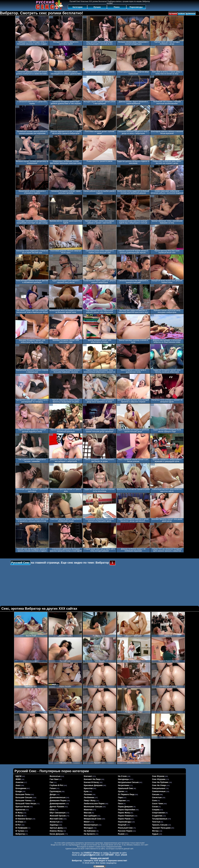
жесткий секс (56, 819)
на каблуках (90, 831)
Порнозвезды (136, 7)
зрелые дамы (57, 828)
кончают (88, 776)
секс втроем (158, 776)
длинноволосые (58, 797)
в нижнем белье (24, 819)
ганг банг (54, 779)
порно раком (124, 819)
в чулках (20, 831)
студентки (157, 816)
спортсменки (159, 813)
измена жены (56, 831)
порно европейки (127, 810)
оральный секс (126, 788)
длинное (191, 13)
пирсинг (122, 800)
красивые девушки (93, 785)
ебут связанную (58, 813)
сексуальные (159, 788)
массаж (88, 813)
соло (155, 800)
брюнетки (20, 810)
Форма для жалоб (99, 858)
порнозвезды (125, 822)
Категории (78, 7)
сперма (156, 810)
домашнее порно (58, 800)
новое (181, 13)
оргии (121, 791)
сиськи (156, 794)
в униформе (22, 828)
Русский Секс (20, 563)
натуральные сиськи (128, 782)
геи (51, 782)
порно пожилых (126, 816)
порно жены (124, 813)
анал (18, 785)
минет (87, 822)
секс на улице (159, 785)
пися (120, 804)
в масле (20, 816)
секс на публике (160, 782)
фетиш (155, 831)
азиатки (19, 782)
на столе (122, 776)
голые (53, 788)
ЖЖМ (18, 779)
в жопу (19, 813)
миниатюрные (91, 825)
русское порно (125, 831)
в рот (18, 825)
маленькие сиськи (93, 807)
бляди (19, 791)
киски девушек (57, 834)
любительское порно (94, 804)
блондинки (21, 788)
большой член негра (26, 804)
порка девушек (125, 807)
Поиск (117, 7)
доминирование (58, 804)
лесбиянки (89, 797)
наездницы (123, 779)
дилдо (53, 794)
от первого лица (126, 794)
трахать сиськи (160, 825)
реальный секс (125, 828)
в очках (19, 822)
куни (86, 791)
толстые (156, 822)
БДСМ (19, 776)
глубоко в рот (57, 785)
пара (120, 797)
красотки (88, 788)
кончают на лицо (92, 779)
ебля (52, 810)
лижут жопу (90, 800)
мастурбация (90, 816)
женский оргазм (58, 816)
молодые (88, 828)
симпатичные (159, 791)
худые (155, 834)
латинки (88, 794)
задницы (54, 825)
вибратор (20, 834)
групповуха (55, 791)
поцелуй (122, 825)
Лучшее (97, 7)
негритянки (124, 785)
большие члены (23, 800)
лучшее (173, 13)
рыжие (121, 834)
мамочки (88, 810)
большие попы (23, 794)
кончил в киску (91, 782)
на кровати (89, 834)
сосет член (158, 804)
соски (155, 807)
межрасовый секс (93, 819)
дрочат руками (57, 807)
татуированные (160, 819)
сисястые (157, 797)
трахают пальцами (161, 828)
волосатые (55, 776)
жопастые (55, 822)
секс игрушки (159, 779)
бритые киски (22, 807)
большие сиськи (24, 797)
